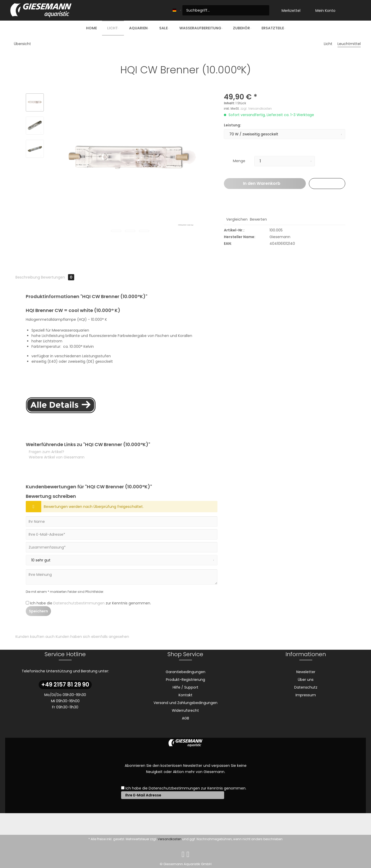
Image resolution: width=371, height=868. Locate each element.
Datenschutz (306, 687)
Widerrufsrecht (185, 710)
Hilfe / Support (185, 687)
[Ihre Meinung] (122, 577)
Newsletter (306, 672)
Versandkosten (170, 839)
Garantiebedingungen (185, 672)
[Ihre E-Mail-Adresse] (122, 534)
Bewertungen (58, 277)
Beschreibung (28, 277)
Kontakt (185, 695)
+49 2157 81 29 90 (65, 685)
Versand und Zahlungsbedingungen (185, 703)
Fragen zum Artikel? (46, 452)
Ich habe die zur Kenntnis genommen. (91, 603)
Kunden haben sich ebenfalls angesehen (92, 637)
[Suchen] (264, 10)
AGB (185, 718)
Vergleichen (236, 219)
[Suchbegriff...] (226, 10)
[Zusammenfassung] (122, 547)
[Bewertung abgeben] (122, 560)
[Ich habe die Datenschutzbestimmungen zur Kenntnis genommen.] (27, 603)
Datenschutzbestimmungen (79, 603)
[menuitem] (226, 10)
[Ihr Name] (122, 522)
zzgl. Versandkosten (256, 108)
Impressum (306, 695)
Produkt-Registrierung (185, 680)
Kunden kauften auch (35, 637)
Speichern (38, 611)
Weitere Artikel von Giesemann (56, 457)
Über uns (306, 680)
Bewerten (258, 219)
